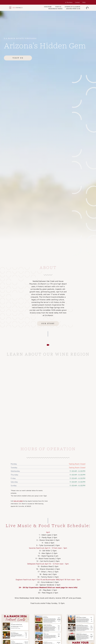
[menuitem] (69, 2)
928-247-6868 (18, 501)
